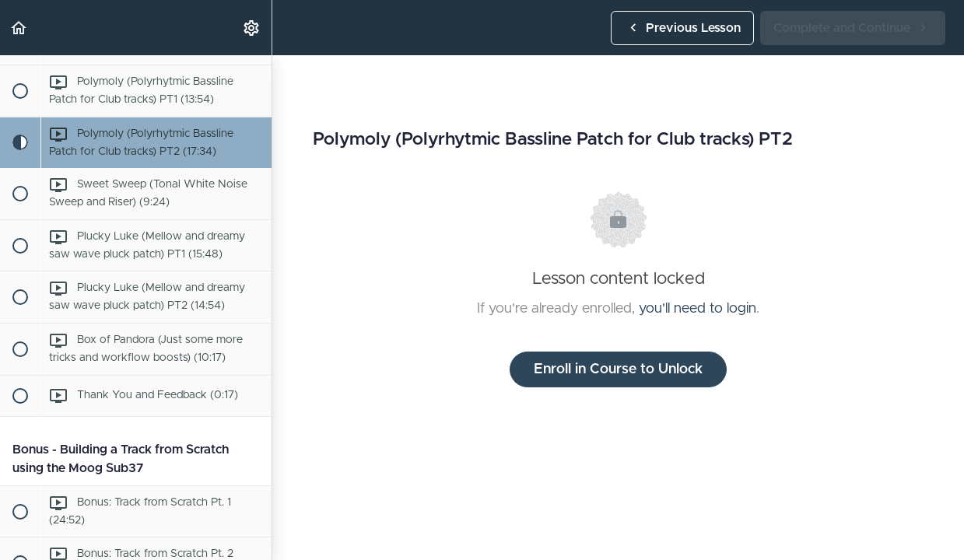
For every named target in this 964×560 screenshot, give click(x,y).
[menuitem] (252, 28)
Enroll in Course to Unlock (618, 369)
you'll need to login (698, 309)
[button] (19, 28)
